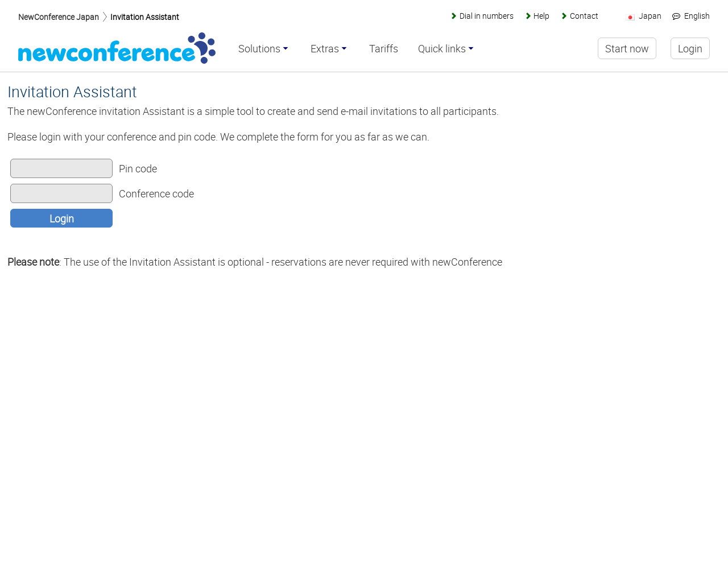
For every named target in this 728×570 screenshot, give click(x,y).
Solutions (259, 49)
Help (541, 16)
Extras (325, 49)
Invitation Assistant (145, 17)
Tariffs (384, 49)
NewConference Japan (59, 17)
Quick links (442, 49)
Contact (584, 16)
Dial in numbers (487, 16)
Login (62, 218)
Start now (627, 48)
